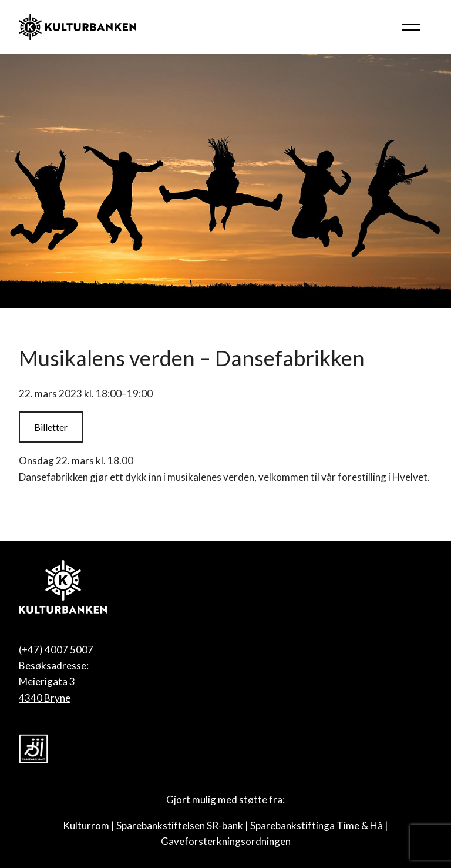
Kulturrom (86, 825)
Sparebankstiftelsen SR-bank (180, 825)
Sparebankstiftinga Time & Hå (317, 825)
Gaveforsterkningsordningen (226, 841)
